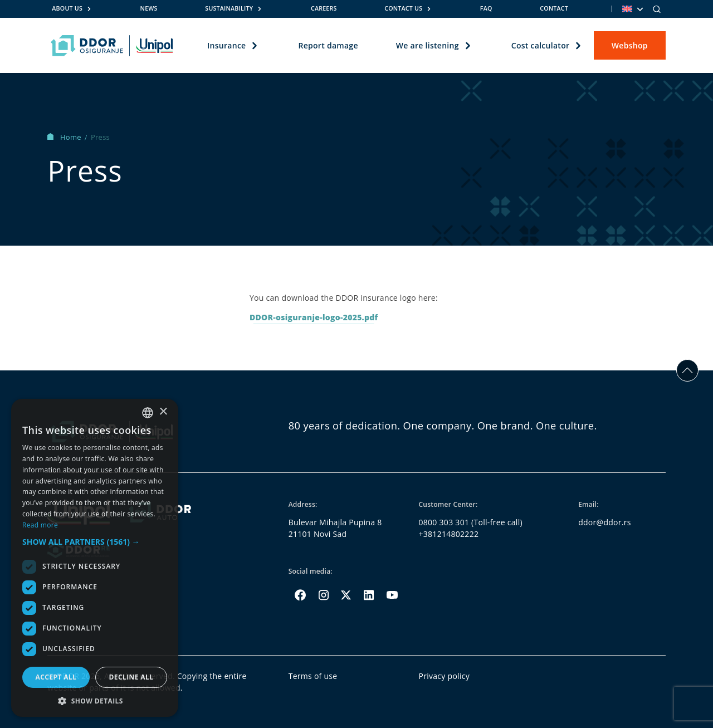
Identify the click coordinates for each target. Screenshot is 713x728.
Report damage (328, 45)
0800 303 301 (444, 522)
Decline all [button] (131, 677)
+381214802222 (449, 534)
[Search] (657, 9)
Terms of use (313, 676)
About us (67, 8)
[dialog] (95, 558)
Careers (324, 8)
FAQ (486, 8)
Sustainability (229, 8)
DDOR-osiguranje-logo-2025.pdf (314, 317)
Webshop (630, 45)
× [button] (163, 412)
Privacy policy (445, 676)
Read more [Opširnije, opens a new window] (40, 525)
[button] (95, 542)
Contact (554, 8)
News (149, 8)
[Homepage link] (112, 46)
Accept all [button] (56, 677)
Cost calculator (541, 45)
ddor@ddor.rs (605, 522)
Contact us (403, 8)
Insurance (226, 45)
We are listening (428, 45)
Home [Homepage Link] (65, 137)
